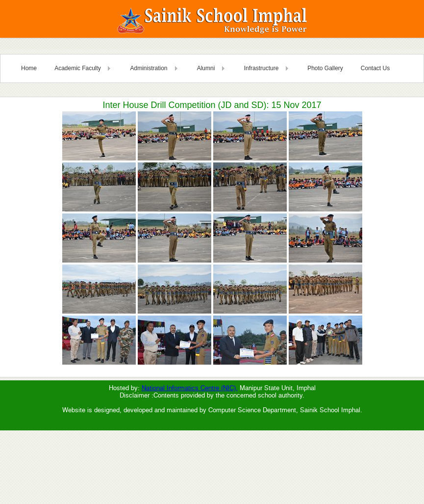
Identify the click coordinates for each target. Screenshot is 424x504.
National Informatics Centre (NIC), (190, 388)
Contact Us (375, 68)
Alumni (206, 68)
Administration (149, 68)
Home (29, 68)
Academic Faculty (78, 68)
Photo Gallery (325, 68)
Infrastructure (262, 68)
